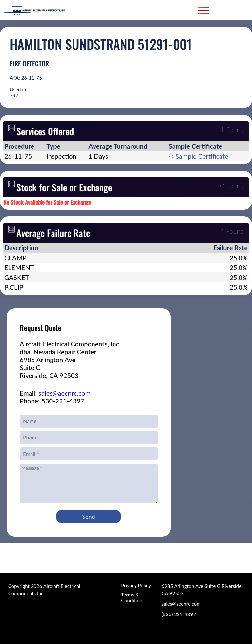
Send (88, 517)
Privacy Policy (136, 585)
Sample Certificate (199, 156)
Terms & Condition (132, 597)
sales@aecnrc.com (64, 393)
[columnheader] (24, 146)
